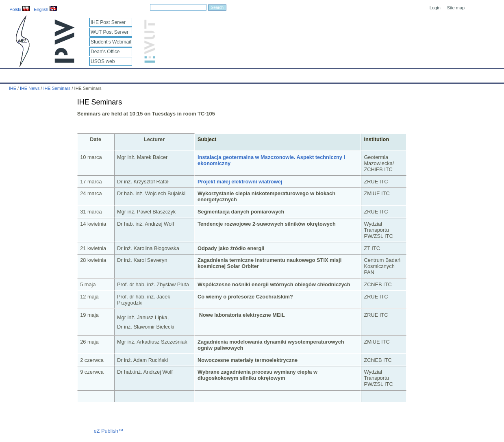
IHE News (71, 74)
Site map (456, 8)
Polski (20, 9)
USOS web (103, 61)
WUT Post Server (110, 32)
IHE (10, 74)
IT (290, 74)
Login (435, 8)
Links (311, 74)
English (45, 9)
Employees (133, 74)
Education (169, 74)
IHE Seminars (57, 88)
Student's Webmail (111, 42)
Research (203, 74)
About (101, 74)
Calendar (37, 74)
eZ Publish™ (108, 431)
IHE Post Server (108, 22)
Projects (235, 74)
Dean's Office (105, 52)
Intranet (337, 74)
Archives (266, 74)
